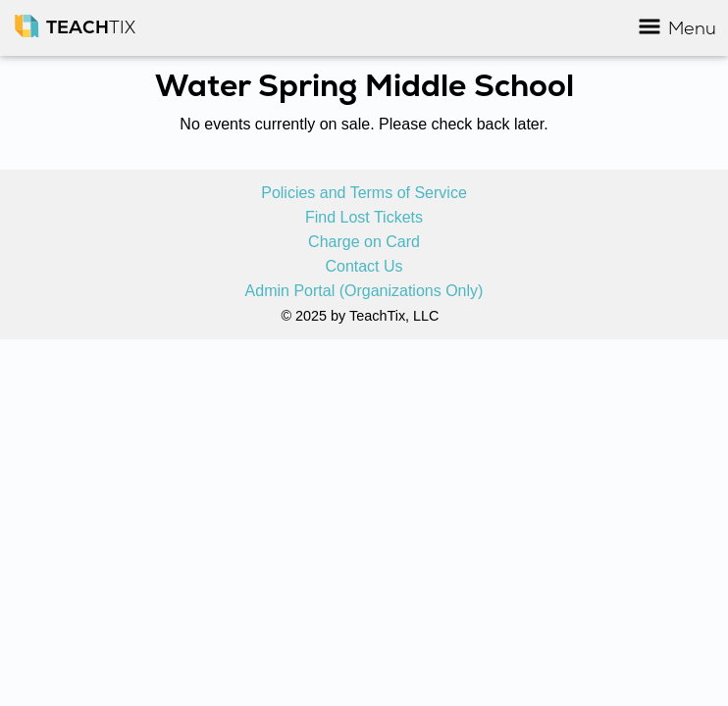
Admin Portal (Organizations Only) (364, 291)
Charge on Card (364, 242)
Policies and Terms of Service (364, 193)
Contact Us (364, 267)
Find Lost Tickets (364, 218)
